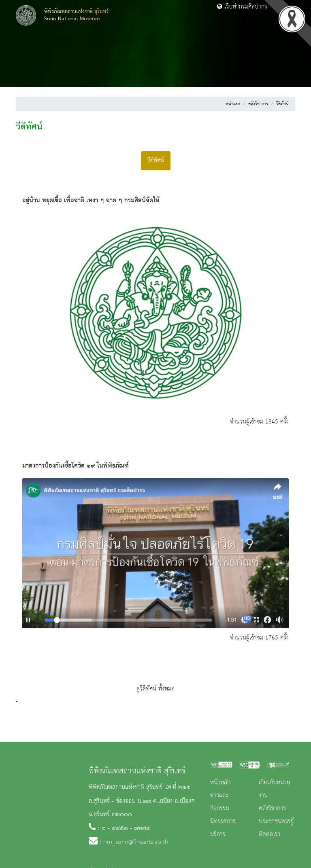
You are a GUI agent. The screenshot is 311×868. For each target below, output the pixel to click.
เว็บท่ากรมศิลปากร (242, 7)
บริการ (218, 834)
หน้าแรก (233, 104)
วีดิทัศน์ (282, 104)
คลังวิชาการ (258, 104)
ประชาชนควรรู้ (276, 821)
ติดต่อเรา (269, 834)
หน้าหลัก (220, 783)
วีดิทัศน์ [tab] (156, 161)
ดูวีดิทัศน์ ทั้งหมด (155, 689)
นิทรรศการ (223, 821)
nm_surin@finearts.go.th (136, 842)
